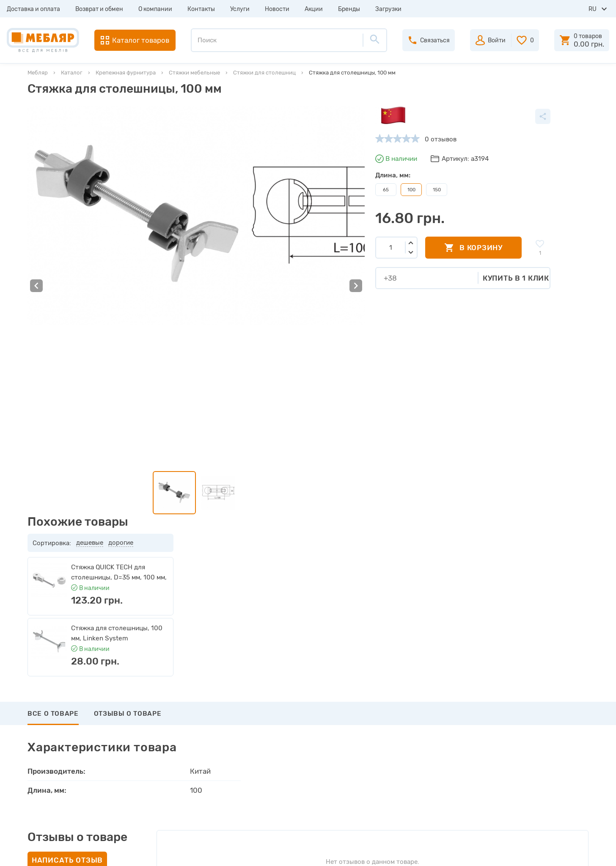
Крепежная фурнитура (126, 73)
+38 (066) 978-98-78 (536, 742)
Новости (277, 9)
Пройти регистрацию (354, 720)
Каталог (72, 73)
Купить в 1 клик (397, 278)
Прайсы (169, 720)
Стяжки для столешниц (264, 73)
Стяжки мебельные (194, 73)
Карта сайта (176, 781)
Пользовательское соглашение (204, 796)
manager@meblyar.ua (531, 762)
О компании (155, 9)
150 (318, 190)
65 (267, 190)
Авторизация (342, 704)
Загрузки (388, 9)
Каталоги (171, 735)
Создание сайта (532, 852)
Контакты (201, 9)
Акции (314, 9)
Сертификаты (178, 765)
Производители (181, 704)
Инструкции (176, 750)
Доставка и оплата (33, 9)
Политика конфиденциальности (206, 811)
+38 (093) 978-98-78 (536, 719)
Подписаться (545, 641)
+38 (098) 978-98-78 (536, 730)
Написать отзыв (67, 560)
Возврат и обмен (99, 9)
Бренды (349, 9)
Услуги (240, 9)
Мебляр (38, 73)
